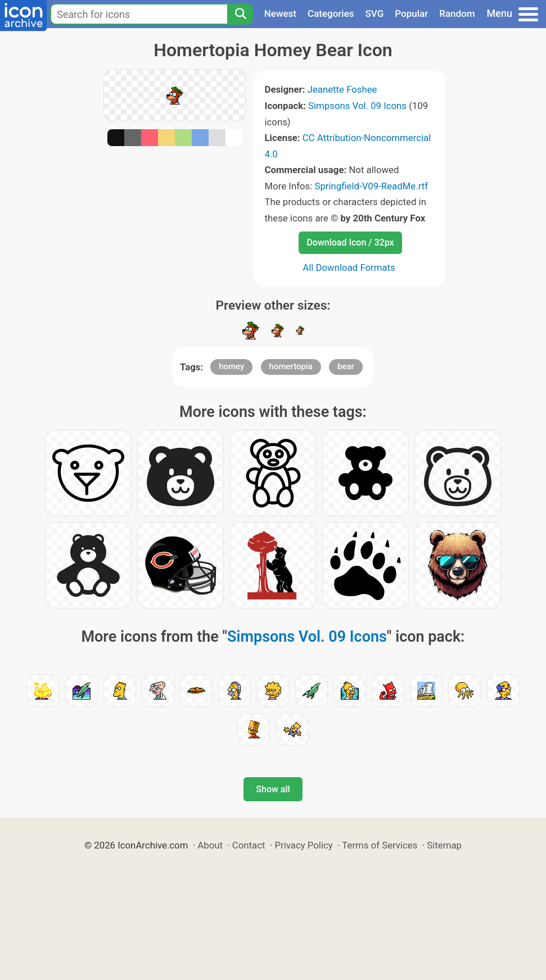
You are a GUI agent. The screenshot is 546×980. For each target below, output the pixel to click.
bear (346, 366)
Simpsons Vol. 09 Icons (357, 106)
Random (457, 13)
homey (231, 366)
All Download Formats (349, 267)
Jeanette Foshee (342, 89)
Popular (411, 13)
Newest (280, 13)
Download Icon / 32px (350, 242)
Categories (331, 13)
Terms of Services (380, 845)
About (210, 845)
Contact (249, 845)
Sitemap (444, 845)
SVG (375, 13)
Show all (273, 789)
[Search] (240, 14)
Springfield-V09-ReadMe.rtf (371, 186)
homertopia (291, 366)
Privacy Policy (303, 845)
